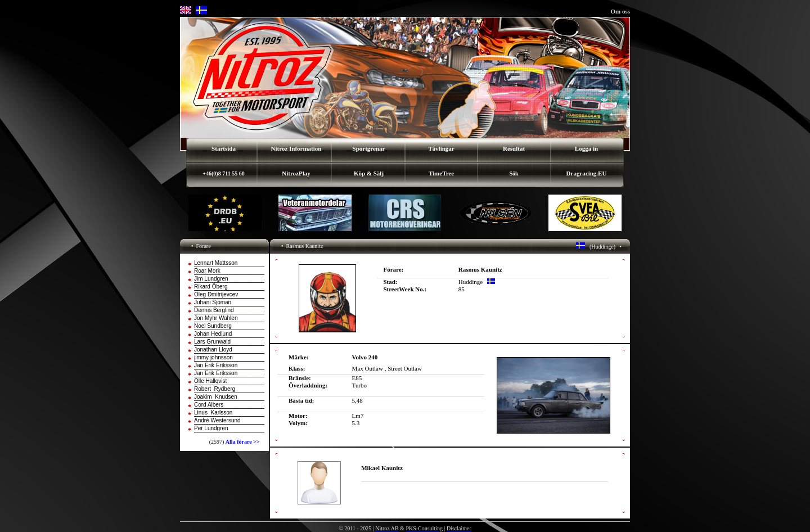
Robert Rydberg (215, 389)
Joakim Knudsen (216, 397)
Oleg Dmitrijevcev (216, 294)
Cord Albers (209, 405)
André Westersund (217, 420)
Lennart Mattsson (216, 263)
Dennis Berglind (214, 310)
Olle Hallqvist (210, 381)
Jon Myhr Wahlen (216, 318)
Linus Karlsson (213, 412)
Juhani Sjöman (213, 302)
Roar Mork (207, 271)
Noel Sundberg (213, 326)
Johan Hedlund (213, 334)
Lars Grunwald (212, 342)
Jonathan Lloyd (213, 350)
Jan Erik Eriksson (216, 365)
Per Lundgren (211, 428)
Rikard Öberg (211, 287)
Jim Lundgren (211, 279)
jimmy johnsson (213, 357)
